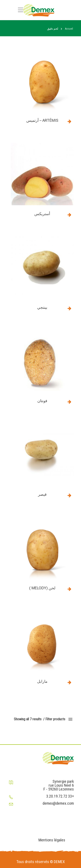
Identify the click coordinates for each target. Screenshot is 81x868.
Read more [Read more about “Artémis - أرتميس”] (70, 121)
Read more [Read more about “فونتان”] (70, 402)
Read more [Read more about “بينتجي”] (70, 308)
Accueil (69, 29)
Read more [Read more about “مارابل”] (70, 682)
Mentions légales (52, 840)
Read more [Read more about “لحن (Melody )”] (70, 589)
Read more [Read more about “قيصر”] (70, 495)
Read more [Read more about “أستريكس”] (70, 215)
